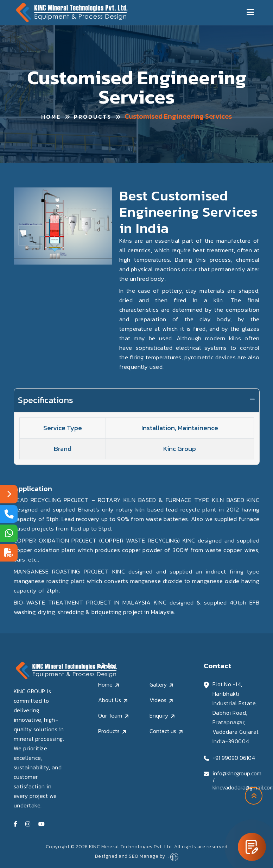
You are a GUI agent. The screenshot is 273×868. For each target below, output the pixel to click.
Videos (158, 700)
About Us (110, 700)
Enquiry (159, 715)
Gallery (158, 684)
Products (93, 117)
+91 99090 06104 (234, 758)
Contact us (163, 731)
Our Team (110, 715)
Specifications (46, 400)
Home (51, 117)
